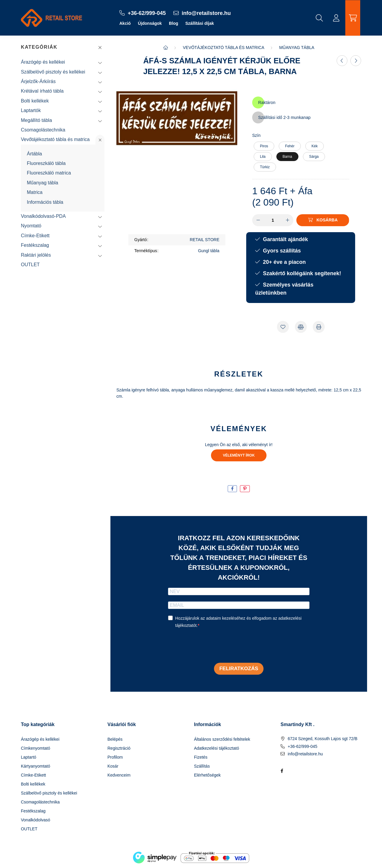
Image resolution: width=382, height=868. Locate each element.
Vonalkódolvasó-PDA (43, 216)
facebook (282, 771)
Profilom (115, 757)
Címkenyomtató (36, 748)
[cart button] (353, 18)
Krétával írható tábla (42, 91)
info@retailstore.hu (305, 754)
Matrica (35, 192)
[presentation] (213, 646)
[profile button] (336, 18)
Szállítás (202, 766)
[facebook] (232, 489)
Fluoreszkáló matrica (49, 173)
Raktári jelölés (36, 255)
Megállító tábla (36, 120)
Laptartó (29, 757)
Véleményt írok (239, 455)
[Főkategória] (166, 48)
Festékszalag (35, 245)
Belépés (115, 739)
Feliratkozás (239, 669)
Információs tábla (45, 202)
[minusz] (258, 220)
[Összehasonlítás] (301, 327)
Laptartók (31, 110)
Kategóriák (39, 47)
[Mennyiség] (273, 220)
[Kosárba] (323, 220)
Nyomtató (31, 226)
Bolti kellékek (35, 101)
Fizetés (201, 757)
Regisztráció (119, 748)
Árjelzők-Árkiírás (38, 81)
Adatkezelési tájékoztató (217, 748)
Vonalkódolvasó (36, 820)
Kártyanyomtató (36, 766)
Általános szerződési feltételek (222, 739)
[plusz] (287, 220)
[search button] (319, 18)
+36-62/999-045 (302, 746)
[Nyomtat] (319, 327)
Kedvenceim (119, 775)
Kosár (113, 766)
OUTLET (30, 265)
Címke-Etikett (35, 236)
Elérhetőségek (207, 775)
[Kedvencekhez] (283, 327)
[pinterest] (245, 489)
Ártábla (34, 154)
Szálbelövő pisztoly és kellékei (53, 72)
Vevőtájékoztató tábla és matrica (55, 139)
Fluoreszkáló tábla (46, 163)
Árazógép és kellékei (43, 62)
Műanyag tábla (43, 183)
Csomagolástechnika (43, 130)
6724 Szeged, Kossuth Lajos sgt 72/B (323, 739)
